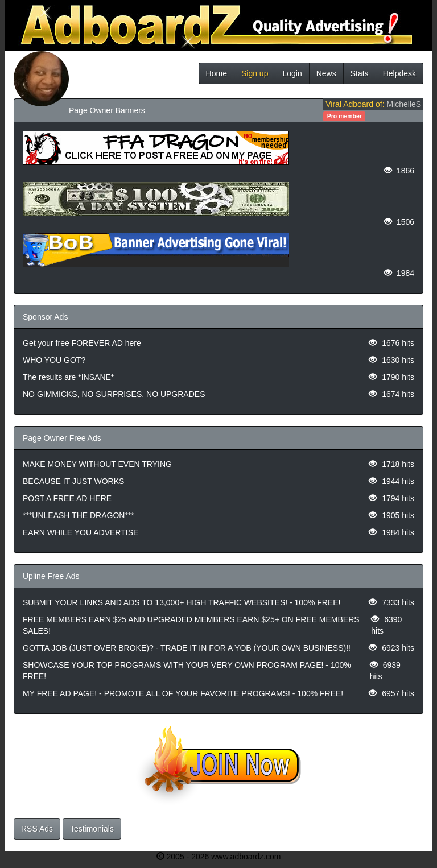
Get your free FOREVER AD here (82, 343)
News (326, 73)
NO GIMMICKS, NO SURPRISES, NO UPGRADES (114, 394)
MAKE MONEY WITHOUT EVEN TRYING (97, 464)
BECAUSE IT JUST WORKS (73, 481)
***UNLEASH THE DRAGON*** (79, 515)
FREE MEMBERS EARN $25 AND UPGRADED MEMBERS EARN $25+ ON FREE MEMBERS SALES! (191, 625)
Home (217, 73)
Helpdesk (399, 73)
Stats (360, 73)
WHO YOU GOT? (54, 360)
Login (292, 73)
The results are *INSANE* (68, 377)
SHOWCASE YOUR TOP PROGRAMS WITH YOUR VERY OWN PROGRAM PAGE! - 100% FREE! (187, 671)
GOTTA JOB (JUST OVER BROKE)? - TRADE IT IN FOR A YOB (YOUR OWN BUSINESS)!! (187, 648)
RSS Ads (37, 829)
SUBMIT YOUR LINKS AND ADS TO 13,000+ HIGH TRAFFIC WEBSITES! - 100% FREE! (182, 602)
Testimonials (92, 829)
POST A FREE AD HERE (67, 498)
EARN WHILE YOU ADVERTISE (81, 532)
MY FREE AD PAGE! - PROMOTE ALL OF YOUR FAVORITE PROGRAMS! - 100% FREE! (183, 693)
